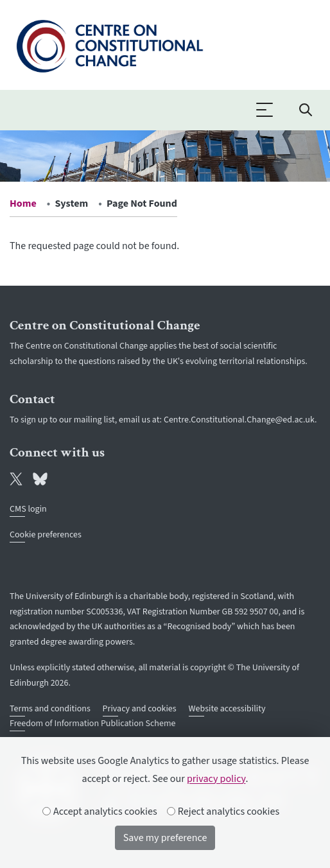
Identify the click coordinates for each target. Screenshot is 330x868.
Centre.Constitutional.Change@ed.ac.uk (239, 420)
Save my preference (165, 838)
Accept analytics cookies (100, 812)
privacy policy (216, 779)
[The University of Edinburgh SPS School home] (109, 44)
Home (23, 204)
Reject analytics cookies (224, 812)
